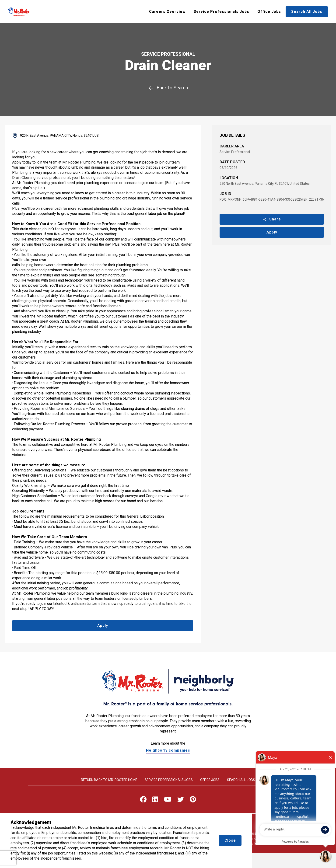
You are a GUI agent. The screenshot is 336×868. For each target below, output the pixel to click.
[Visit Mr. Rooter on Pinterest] (193, 800)
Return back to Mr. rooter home (109, 780)
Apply (272, 232)
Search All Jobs (307, 12)
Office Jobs (269, 12)
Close (230, 840)
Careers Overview (167, 12)
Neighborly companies (168, 750)
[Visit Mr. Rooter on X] (181, 800)
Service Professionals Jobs (221, 12)
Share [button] (272, 219)
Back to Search (168, 88)
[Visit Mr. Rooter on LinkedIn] (155, 800)
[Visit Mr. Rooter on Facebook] (143, 800)
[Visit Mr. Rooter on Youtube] (168, 800)
